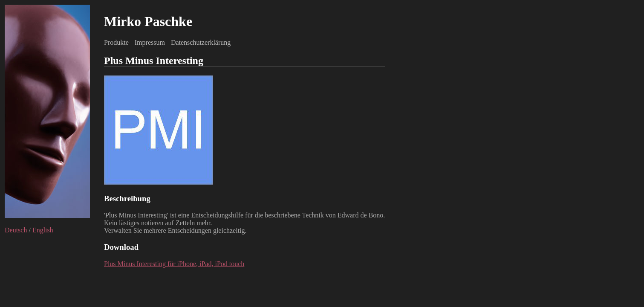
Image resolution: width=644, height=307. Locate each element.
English (43, 230)
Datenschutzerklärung (201, 42)
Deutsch (16, 230)
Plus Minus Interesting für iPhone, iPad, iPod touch (174, 264)
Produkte (116, 42)
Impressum (150, 42)
